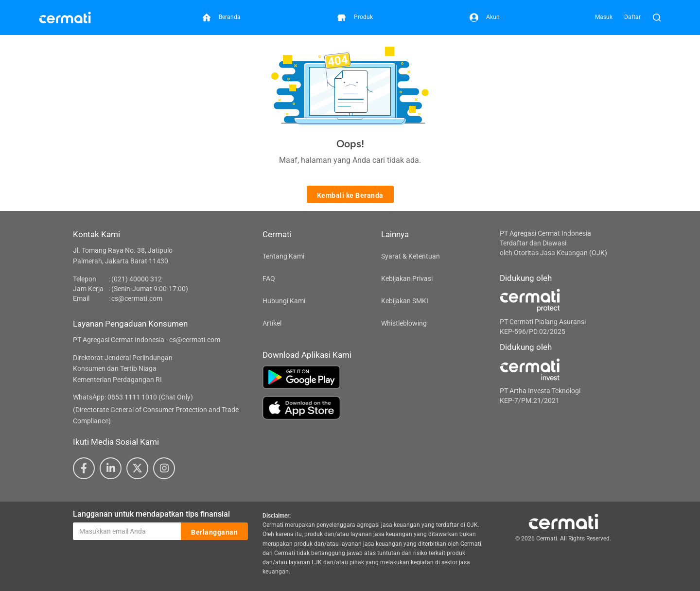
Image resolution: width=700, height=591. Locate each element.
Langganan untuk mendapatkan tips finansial (151, 514)
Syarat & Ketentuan (411, 256)
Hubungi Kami (284, 301)
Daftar (632, 17)
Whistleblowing (404, 323)
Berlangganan (214, 532)
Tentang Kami (283, 256)
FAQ (269, 278)
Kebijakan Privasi (407, 278)
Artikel (272, 323)
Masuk (604, 17)
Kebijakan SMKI (405, 301)
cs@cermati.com (137, 298)
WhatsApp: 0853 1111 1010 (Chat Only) (133, 397)
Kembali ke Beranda (350, 195)
